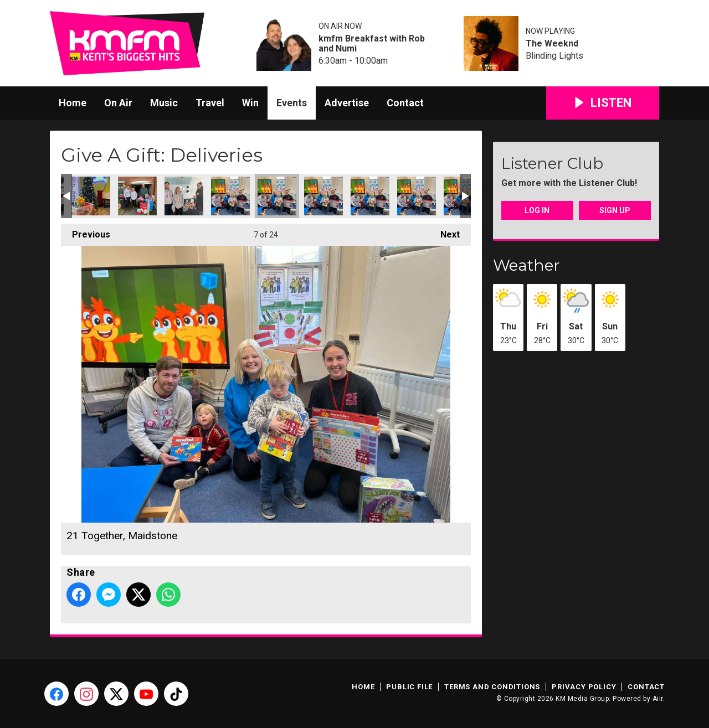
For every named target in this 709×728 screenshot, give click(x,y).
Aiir (658, 699)
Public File (409, 687)
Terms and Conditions (492, 687)
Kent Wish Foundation (137, 196)
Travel (210, 103)
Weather (526, 265)
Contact (405, 103)
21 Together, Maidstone (230, 196)
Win (250, 103)
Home (73, 103)
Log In (537, 210)
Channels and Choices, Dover (91, 196)
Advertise (347, 103)
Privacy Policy (584, 687)
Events (292, 103)
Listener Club (552, 163)
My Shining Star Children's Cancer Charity (184, 196)
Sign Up (615, 210)
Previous (86, 232)
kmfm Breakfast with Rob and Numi (372, 44)
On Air (118, 103)
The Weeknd (552, 44)
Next (445, 232)
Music (164, 103)
